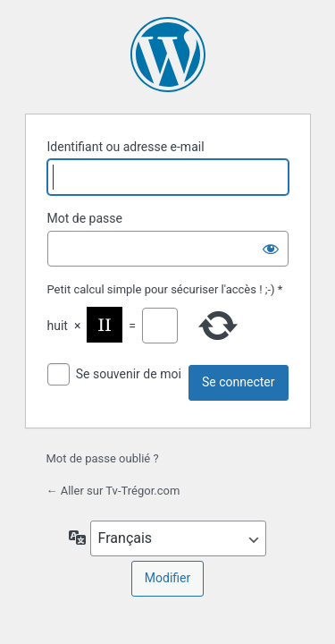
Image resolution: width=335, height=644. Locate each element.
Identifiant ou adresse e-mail (126, 147)
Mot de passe (85, 218)
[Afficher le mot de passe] (271, 249)
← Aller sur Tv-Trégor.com (113, 491)
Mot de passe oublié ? (103, 458)
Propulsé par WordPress (168, 55)
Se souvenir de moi (129, 374)
